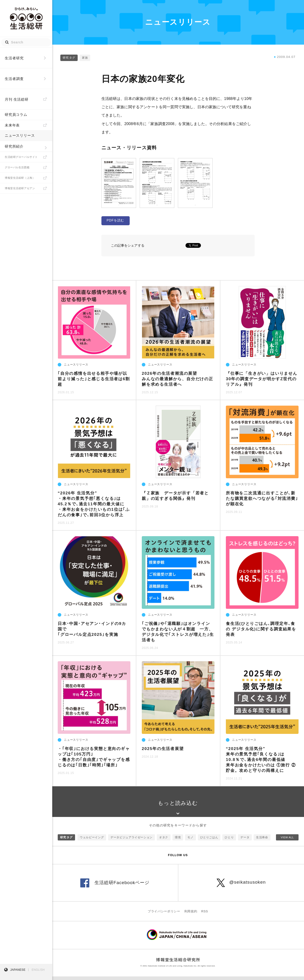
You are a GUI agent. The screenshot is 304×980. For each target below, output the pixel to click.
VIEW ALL (287, 841)
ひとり (229, 841)
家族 (85, 58)
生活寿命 (262, 841)
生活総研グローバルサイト (21, 157)
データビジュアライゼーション (131, 841)
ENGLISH (38, 970)
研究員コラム (16, 115)
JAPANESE (18, 970)
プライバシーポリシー (164, 915)
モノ (190, 841)
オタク (164, 841)
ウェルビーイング (92, 841)
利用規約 (191, 915)
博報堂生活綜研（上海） (20, 178)
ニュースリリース (20, 135)
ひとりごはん (209, 841)
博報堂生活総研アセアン (20, 188)
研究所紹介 (14, 146)
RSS (205, 915)
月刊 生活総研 (17, 99)
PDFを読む (115, 220)
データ (245, 841)
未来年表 (12, 125)
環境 (178, 841)
